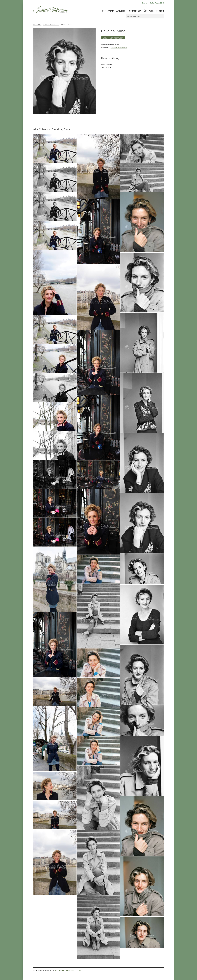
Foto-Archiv (108, 11)
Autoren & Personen (51, 24)
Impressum (60, 970)
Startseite (37, 24)
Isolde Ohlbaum (50, 10)
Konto (145, 3)
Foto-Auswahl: (157, 3)
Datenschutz (71, 970)
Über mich (149, 11)
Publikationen (134, 11)
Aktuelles (121, 11)
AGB (79, 970)
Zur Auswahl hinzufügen (113, 38)
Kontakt (160, 11)
